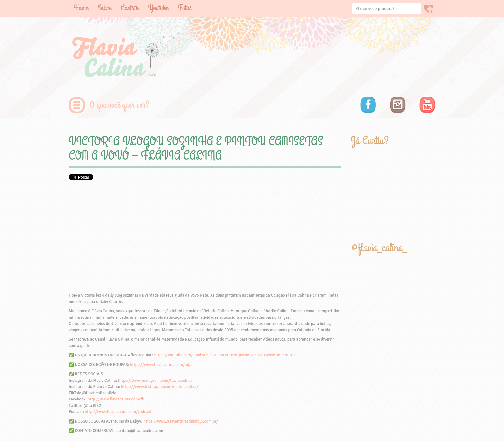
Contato (130, 8)
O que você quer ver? (119, 105)
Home (81, 8)
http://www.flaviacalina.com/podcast (118, 412)
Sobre (104, 8)
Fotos (185, 8)
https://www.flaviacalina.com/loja (161, 365)
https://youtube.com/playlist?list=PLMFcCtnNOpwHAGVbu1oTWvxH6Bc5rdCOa (225, 355)
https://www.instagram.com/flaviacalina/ (155, 381)
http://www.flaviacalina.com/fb (116, 399)
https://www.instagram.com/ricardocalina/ (159, 387)
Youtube (158, 8)
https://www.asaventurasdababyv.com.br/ (181, 421)
